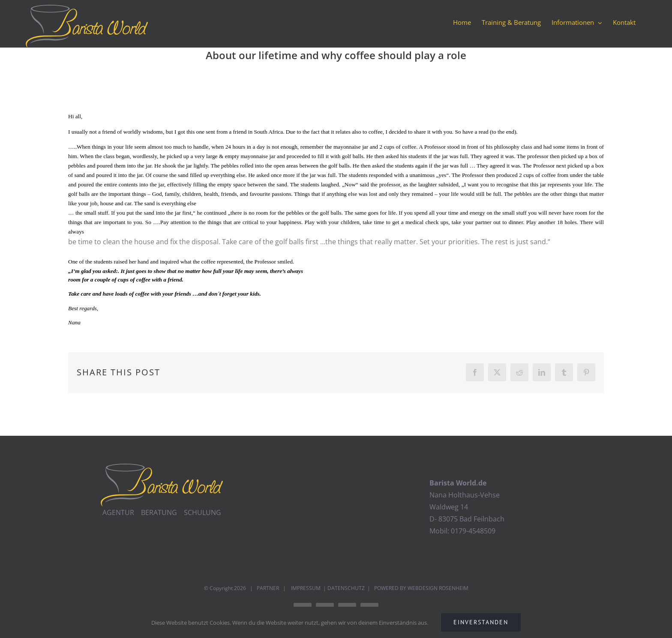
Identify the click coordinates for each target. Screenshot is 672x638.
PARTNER (268, 588)
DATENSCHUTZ (346, 588)
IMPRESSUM (305, 588)
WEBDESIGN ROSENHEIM (438, 588)
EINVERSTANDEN (481, 622)
